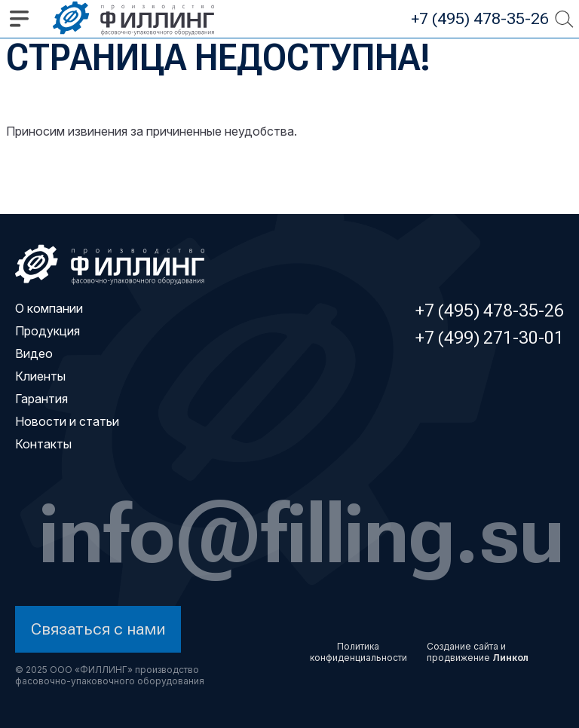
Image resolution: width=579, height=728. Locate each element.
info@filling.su (302, 532)
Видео (34, 353)
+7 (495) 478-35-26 (480, 18)
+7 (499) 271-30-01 (490, 338)
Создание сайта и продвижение (478, 652)
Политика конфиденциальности (358, 652)
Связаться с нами (98, 629)
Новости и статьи (67, 421)
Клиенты (40, 376)
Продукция (47, 331)
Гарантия (41, 399)
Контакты (43, 444)
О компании (49, 308)
